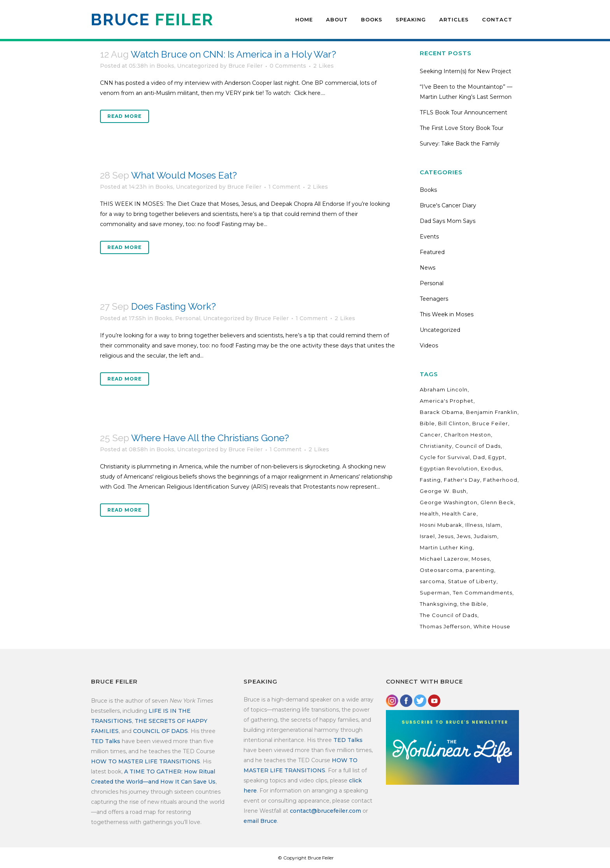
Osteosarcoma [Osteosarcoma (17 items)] (441, 570)
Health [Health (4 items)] (429, 514)
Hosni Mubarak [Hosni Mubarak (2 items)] (441, 525)
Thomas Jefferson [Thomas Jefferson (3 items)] (445, 626)
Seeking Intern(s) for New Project (465, 71)
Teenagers (434, 299)
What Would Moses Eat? (184, 175)
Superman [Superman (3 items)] (435, 593)
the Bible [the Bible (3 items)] (473, 604)
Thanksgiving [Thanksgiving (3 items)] (438, 604)
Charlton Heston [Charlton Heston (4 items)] (467, 435)
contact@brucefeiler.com (325, 811)
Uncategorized (198, 66)
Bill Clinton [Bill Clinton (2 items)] (454, 423)
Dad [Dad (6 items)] (479, 457)
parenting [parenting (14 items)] (480, 570)
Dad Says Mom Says (448, 221)
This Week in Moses (447, 314)
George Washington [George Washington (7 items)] (449, 502)
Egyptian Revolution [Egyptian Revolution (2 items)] (449, 468)
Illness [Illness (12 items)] (474, 525)
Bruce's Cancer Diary (448, 205)
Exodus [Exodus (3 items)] (491, 468)
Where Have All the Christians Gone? (210, 438)
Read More (124, 116)
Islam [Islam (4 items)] (493, 525)
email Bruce (260, 821)
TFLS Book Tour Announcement (464, 112)
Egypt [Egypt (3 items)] (497, 457)
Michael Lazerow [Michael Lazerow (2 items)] (444, 559)
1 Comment (284, 187)
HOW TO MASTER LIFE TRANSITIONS (145, 761)
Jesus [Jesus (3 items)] (446, 536)
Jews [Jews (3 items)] (464, 536)
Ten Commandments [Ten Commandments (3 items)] (483, 593)
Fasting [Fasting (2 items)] (430, 480)
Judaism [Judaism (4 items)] (486, 536)
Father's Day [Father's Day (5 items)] (462, 480)
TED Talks (106, 741)
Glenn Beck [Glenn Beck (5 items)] (497, 502)
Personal (188, 318)
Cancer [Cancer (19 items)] (430, 435)
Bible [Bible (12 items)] (427, 423)
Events (429, 237)
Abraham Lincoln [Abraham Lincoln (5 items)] (444, 389)
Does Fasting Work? (174, 306)
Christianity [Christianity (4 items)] (436, 446)
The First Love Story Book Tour (462, 128)
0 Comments (288, 66)
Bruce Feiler (245, 66)
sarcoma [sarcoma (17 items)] (432, 581)
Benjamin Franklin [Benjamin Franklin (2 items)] (492, 412)
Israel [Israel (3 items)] (427, 536)
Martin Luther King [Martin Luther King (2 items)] (446, 547)
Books (165, 66)
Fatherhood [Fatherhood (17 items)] (500, 480)
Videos (429, 345)
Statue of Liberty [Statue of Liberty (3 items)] (472, 581)
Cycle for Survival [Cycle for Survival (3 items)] (445, 457)
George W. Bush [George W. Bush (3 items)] (443, 491)
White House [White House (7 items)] (492, 626)
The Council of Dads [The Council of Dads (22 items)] (449, 615)
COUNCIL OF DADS (160, 731)
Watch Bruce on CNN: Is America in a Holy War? (233, 54)
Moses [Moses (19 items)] (481, 559)
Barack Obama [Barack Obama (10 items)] (441, 412)
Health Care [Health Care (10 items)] (459, 514)
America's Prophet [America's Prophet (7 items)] (447, 401)
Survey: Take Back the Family (460, 144)
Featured (432, 252)
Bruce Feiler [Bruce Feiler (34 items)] (490, 423)
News (428, 268)
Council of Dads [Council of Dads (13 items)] (478, 446)
